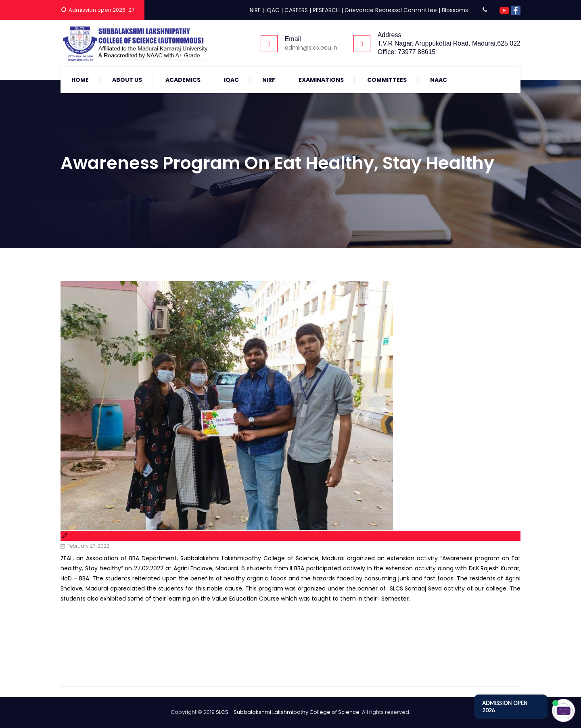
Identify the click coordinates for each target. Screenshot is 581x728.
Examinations (321, 80)
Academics (183, 80)
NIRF (255, 10)
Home (80, 80)
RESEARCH (326, 10)
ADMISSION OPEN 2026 (505, 707)
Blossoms (455, 10)
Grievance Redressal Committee (391, 10)
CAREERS (296, 10)
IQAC (273, 10)
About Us (127, 80)
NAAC (439, 80)
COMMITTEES (387, 80)
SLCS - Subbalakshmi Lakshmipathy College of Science (288, 712)
